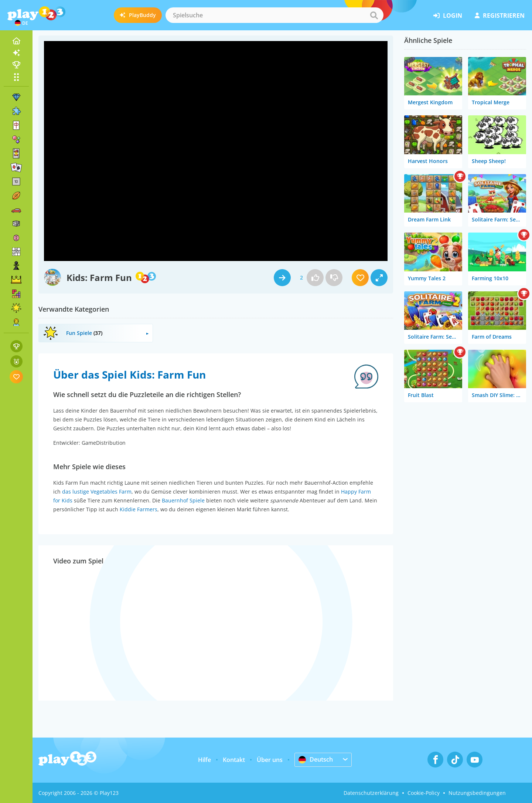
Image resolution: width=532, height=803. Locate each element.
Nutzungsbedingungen (477, 793)
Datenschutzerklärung (371, 793)
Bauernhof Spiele (183, 500)
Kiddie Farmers (139, 509)
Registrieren (500, 16)
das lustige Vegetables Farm (97, 492)
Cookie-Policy (424, 793)
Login (448, 16)
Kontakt (234, 760)
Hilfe (204, 760)
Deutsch (316, 759)
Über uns (270, 760)
